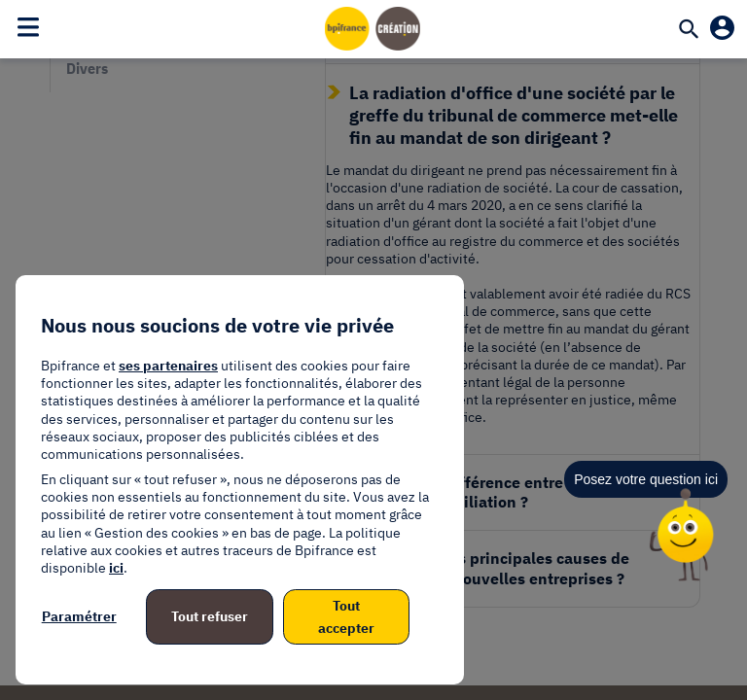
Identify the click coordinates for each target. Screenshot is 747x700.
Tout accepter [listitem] (346, 616)
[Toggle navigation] (28, 26)
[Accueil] (373, 28)
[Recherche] (689, 31)
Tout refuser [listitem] (210, 616)
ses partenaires (168, 366)
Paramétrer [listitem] (79, 616)
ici (116, 568)
